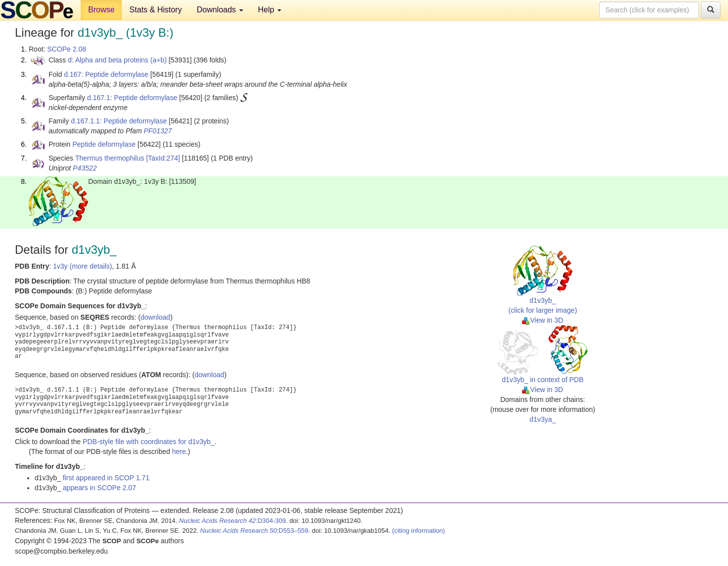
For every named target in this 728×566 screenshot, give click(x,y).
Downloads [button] (220, 10)
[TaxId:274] (163, 158)
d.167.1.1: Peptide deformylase (119, 121)
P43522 (85, 168)
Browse (101, 10)
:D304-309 (233, 521)
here (179, 452)
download (156, 317)
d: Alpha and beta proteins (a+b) (117, 60)
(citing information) (419, 531)
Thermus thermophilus (110, 158)
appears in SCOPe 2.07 (100, 488)
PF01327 (158, 131)
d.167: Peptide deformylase (106, 74)
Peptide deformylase (104, 144)
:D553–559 (254, 531)
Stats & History (156, 10)
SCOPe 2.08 (67, 49)
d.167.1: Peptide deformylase (132, 98)
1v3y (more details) (82, 266)
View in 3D (543, 320)
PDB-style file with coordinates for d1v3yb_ (149, 442)
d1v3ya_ (543, 419)
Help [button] (270, 10)
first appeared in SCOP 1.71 (106, 478)
